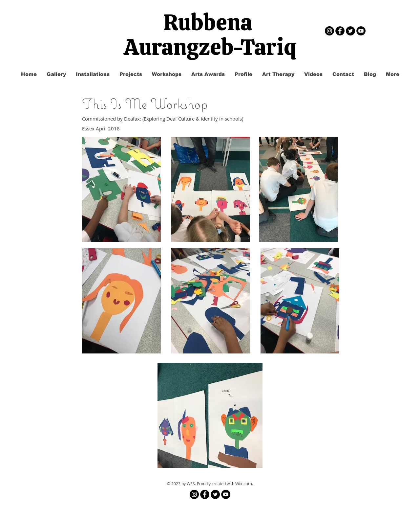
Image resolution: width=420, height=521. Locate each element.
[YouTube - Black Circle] (361, 31)
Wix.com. (244, 484)
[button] (131, 74)
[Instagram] (329, 31)
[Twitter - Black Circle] (350, 31)
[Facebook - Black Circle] (340, 31)
